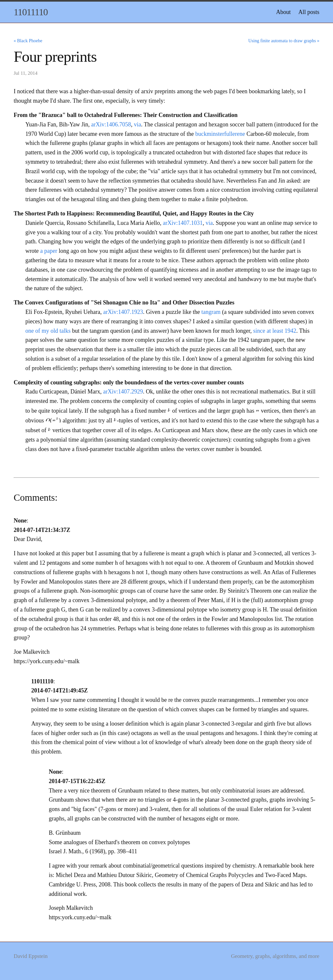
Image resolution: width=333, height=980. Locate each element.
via (138, 124)
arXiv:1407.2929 (123, 392)
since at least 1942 (275, 331)
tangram (211, 312)
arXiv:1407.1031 (183, 223)
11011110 (31, 12)
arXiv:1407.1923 (123, 312)
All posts (309, 12)
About (283, 12)
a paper (48, 251)
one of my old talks (48, 331)
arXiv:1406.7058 (111, 124)
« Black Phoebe (28, 41)
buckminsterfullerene (220, 134)
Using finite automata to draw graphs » (284, 41)
